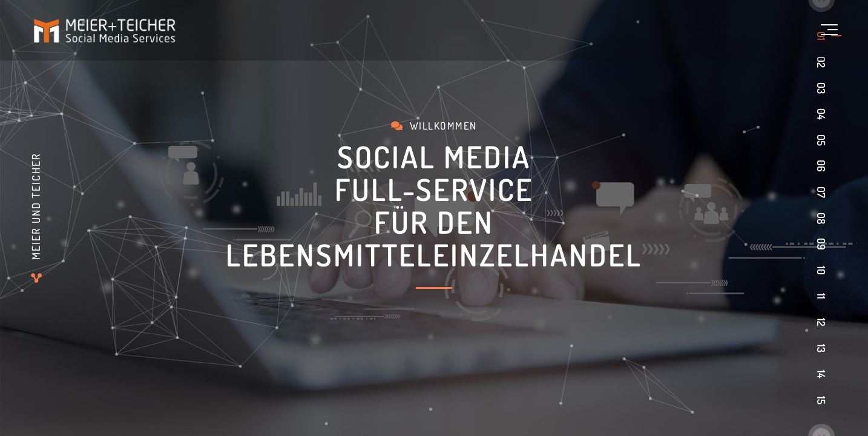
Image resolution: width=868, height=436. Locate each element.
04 (821, 114)
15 (821, 400)
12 (821, 322)
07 (821, 192)
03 (821, 88)
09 (821, 244)
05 (821, 140)
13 (821, 348)
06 (821, 166)
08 (821, 218)
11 (821, 296)
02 (821, 62)
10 (821, 270)
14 (821, 374)
